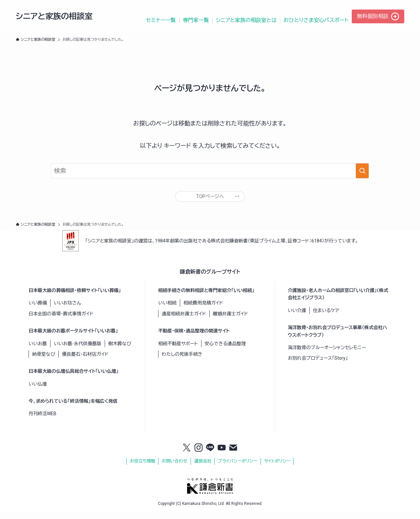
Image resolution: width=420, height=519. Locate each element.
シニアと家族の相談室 (54, 16)
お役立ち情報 (143, 468)
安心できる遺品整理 (225, 350)
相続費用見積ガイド (203, 310)
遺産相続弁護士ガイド (184, 320)
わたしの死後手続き (182, 361)
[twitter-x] (187, 455)
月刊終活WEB (42, 420)
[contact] (233, 455)
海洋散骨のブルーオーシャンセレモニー (327, 354)
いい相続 (167, 310)
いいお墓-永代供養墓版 (78, 350)
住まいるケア (326, 317)
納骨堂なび (44, 361)
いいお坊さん (67, 310)
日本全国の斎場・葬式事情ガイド (61, 320)
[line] (210, 455)
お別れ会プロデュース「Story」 (318, 365)
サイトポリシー (277, 468)
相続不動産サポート (178, 350)
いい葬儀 (38, 310)
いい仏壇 (38, 391)
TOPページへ (210, 200)
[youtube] (222, 455)
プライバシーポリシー (238, 468)
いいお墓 (38, 350)
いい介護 (297, 317)
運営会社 (203, 468)
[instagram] (199, 455)
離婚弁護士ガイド (231, 320)
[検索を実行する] (362, 171)
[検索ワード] (210, 171)
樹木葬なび (120, 350)
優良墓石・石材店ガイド (85, 361)
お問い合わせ (175, 468)
